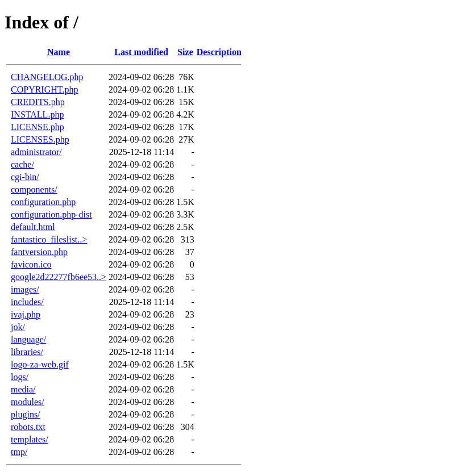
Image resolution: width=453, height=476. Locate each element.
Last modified (141, 52)
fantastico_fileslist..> (49, 239)
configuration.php (43, 202)
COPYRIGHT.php (44, 89)
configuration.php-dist (51, 214)
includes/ (27, 302)
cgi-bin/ (25, 177)
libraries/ (27, 352)
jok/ (18, 327)
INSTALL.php (37, 114)
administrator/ (36, 152)
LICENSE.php (38, 127)
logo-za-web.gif (40, 364)
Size (185, 52)
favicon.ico (31, 264)
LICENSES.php (40, 139)
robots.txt (28, 427)
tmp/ (19, 452)
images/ (25, 289)
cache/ (22, 164)
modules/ (28, 402)
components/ (34, 189)
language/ (28, 339)
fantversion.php (39, 252)
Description (219, 52)
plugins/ (26, 414)
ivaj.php (26, 314)
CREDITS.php (38, 102)
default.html (33, 227)
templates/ (30, 439)
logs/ (20, 377)
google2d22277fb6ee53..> (59, 277)
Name (59, 52)
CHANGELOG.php (47, 77)
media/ (23, 389)
